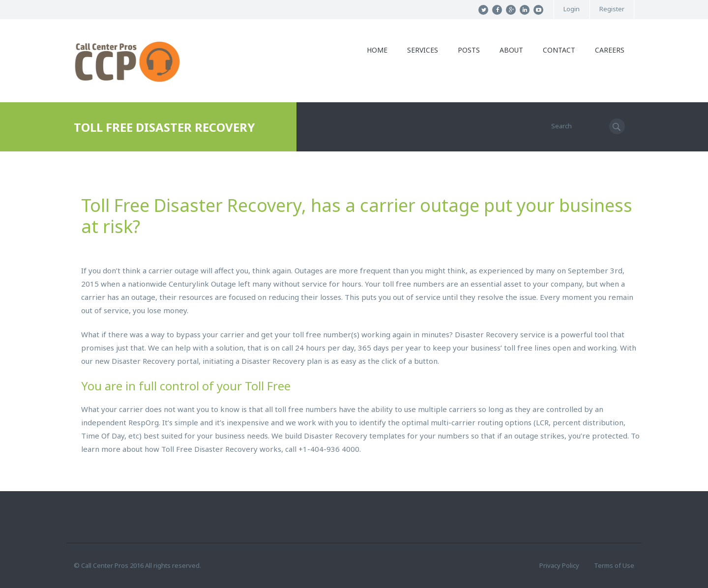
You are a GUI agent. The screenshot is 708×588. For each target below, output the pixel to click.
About (511, 50)
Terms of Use (614, 565)
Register (612, 9)
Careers (610, 50)
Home (377, 50)
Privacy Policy (559, 565)
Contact (559, 50)
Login (572, 9)
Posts (469, 50)
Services (423, 50)
